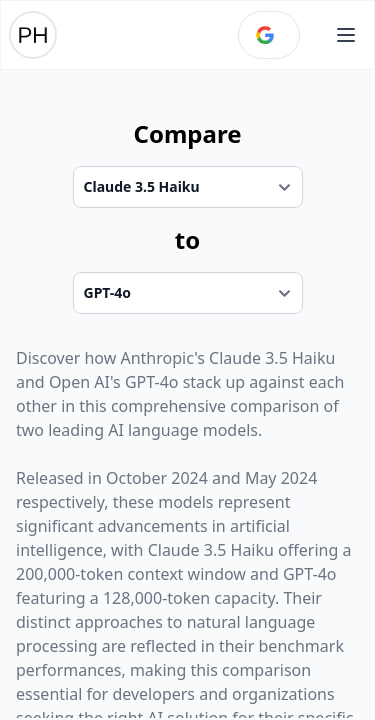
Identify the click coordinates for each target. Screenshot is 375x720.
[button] (346, 35)
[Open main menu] (346, 35)
